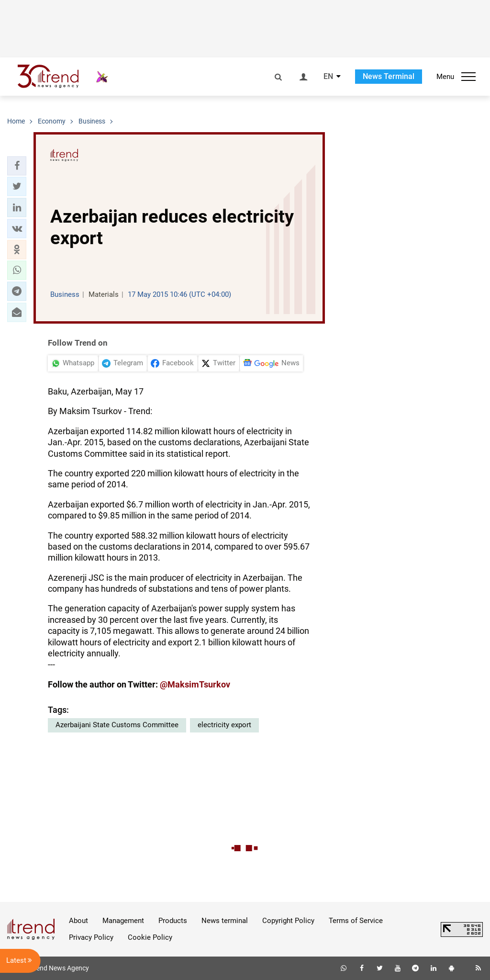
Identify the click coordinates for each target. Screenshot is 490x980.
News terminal (225, 921)
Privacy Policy (91, 937)
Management (123, 921)
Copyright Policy (288, 921)
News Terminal (389, 76)
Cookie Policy (150, 937)
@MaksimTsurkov (195, 684)
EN (328, 77)
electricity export (224, 725)
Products (173, 921)
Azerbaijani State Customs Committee (117, 725)
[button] (17, 166)
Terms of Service (356, 921)
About (78, 921)
